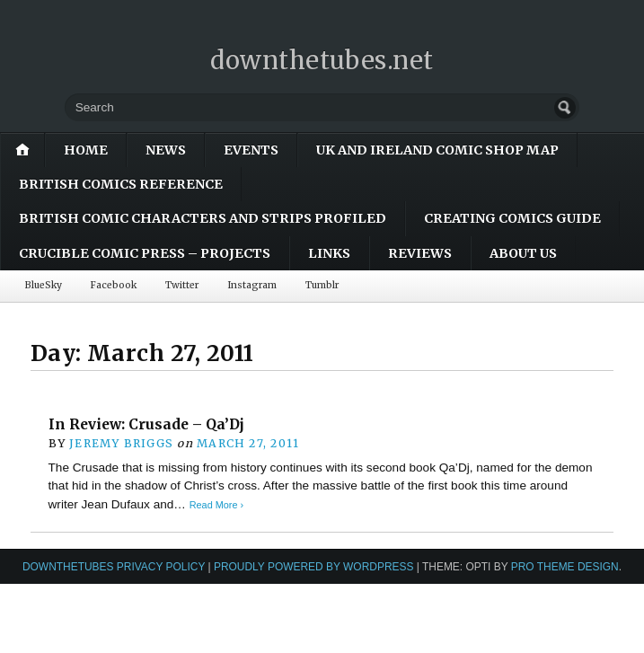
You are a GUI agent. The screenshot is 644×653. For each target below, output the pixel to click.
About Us (523, 253)
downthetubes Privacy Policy (114, 567)
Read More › (216, 505)
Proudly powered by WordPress (314, 567)
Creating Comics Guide (512, 218)
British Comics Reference (121, 184)
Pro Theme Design (565, 567)
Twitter (182, 285)
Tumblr (322, 285)
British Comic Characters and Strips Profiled (203, 218)
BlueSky (44, 285)
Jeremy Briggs (121, 443)
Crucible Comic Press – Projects (145, 253)
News (166, 150)
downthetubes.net (322, 60)
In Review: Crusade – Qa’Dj (146, 424)
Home (86, 150)
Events (251, 150)
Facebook (114, 285)
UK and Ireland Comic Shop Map (437, 150)
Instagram (252, 285)
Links (329, 253)
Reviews (420, 253)
